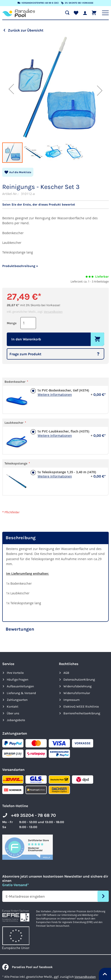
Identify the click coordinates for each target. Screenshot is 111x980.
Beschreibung (21, 538)
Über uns (13, 713)
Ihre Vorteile (15, 673)
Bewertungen (20, 629)
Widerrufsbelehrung (77, 686)
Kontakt (13, 707)
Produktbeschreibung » (20, 266)
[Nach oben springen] (105, 974)
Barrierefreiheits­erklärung (82, 713)
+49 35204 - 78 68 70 (34, 815)
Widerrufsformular (77, 693)
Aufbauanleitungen (20, 686)
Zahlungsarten (17, 700)
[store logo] (19, 13)
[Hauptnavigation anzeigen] (105, 13)
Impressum (72, 700)
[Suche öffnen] (67, 13)
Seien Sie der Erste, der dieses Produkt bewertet (39, 205)
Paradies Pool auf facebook (27, 967)
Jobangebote (16, 720)
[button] (11, 89)
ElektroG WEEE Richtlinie (81, 707)
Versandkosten (53, 312)
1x (71, 390)
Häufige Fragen (17, 680)
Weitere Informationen (55, 395)
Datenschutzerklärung (79, 680)
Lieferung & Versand (21, 693)
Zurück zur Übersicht (26, 30)
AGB (66, 673)
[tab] (55, 538)
